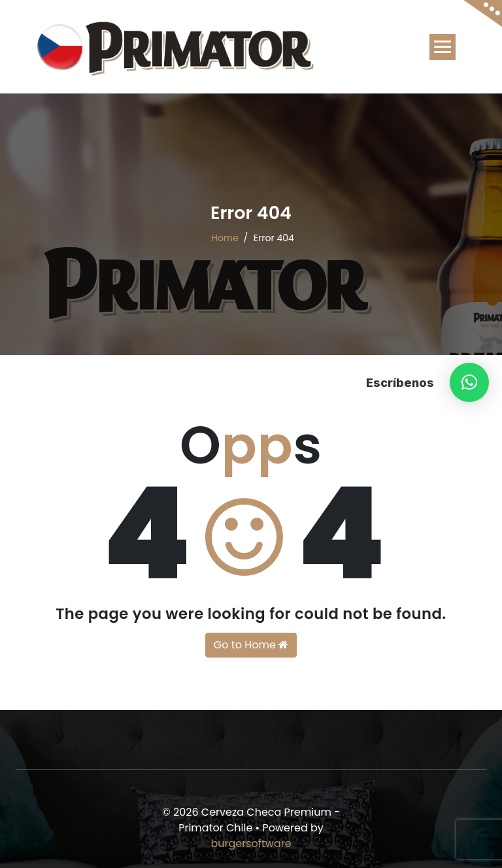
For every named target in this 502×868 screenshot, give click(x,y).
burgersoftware (251, 843)
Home (225, 238)
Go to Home (251, 645)
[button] (469, 382)
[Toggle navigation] (443, 47)
